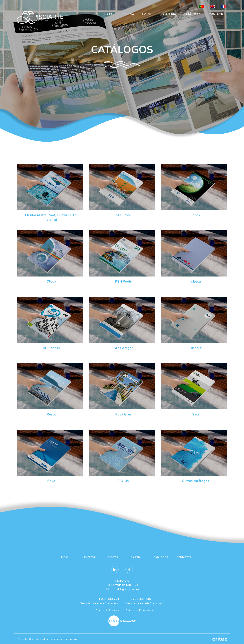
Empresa (127, 14)
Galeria (170, 14)
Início (108, 14)
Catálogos (192, 14)
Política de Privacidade (139, 610)
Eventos (149, 14)
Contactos (218, 14)
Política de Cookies (107, 610)
